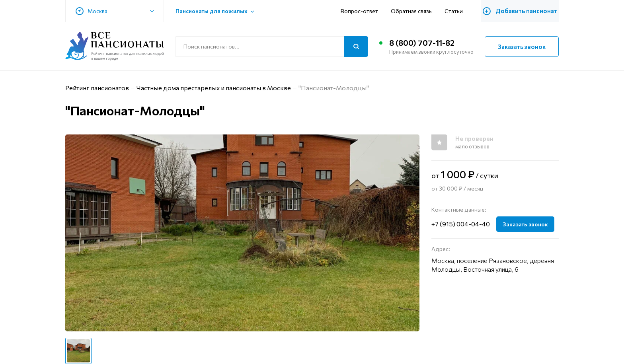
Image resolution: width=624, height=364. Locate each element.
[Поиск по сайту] (272, 47)
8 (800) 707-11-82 (422, 43)
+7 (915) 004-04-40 (461, 224)
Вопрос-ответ (362, 11)
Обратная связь (414, 11)
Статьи (456, 11)
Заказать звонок (522, 47)
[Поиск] (356, 47)
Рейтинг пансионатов (97, 88)
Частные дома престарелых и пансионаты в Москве (214, 88)
